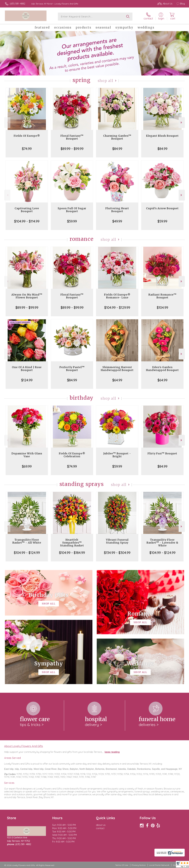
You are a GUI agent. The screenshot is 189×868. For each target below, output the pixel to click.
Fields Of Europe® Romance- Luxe (117, 296)
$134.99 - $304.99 (117, 553)
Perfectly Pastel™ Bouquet (72, 369)
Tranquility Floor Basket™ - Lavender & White (162, 543)
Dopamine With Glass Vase (27, 455)
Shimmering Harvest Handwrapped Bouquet (117, 369)
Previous (7, 122)
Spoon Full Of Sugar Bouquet (72, 210)
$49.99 (117, 221)
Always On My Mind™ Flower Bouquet (27, 296)
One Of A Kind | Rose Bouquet (27, 369)
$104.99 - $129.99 (117, 307)
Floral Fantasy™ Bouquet (72, 137)
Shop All (106, 81)
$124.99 (27, 380)
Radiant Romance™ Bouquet (162, 296)
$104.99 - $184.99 (72, 553)
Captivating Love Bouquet (27, 210)
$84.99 (117, 149)
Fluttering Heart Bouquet (117, 210)
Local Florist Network (159, 865)
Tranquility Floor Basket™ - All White (27, 541)
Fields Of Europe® (27, 136)
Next (182, 122)
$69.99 (27, 466)
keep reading (112, 752)
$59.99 (72, 221)
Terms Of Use (122, 865)
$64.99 (117, 380)
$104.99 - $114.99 (27, 221)
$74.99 (27, 149)
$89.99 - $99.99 (72, 149)
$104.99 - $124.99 (27, 553)
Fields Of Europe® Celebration (72, 455)
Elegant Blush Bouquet (162, 136)
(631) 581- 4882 (17, 4)
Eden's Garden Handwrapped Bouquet (162, 369)
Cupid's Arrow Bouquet (162, 208)
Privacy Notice (139, 865)
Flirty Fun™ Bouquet (162, 453)
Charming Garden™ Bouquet (117, 137)
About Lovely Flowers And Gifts (24, 746)
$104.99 (162, 307)
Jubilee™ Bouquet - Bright (117, 455)
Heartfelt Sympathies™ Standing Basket (72, 543)
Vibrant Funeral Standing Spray (117, 541)
